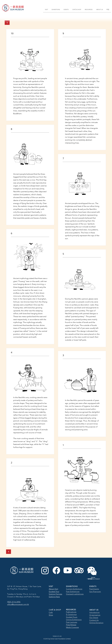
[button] (46, 10)
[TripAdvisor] (79, 570)
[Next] (7, 23)
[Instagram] (45, 570)
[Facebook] (56, 570)
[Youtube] (68, 570)
